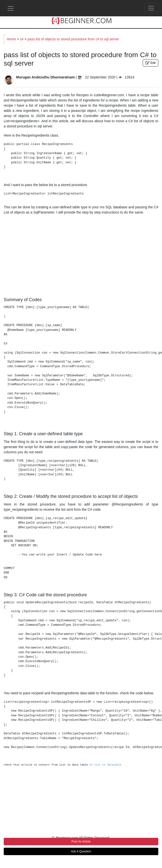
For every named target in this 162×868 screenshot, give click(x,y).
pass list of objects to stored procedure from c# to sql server (73, 39)
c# (22, 39)
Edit (150, 63)
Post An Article (81, 842)
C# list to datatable (105, 765)
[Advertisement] (81, 255)
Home (12, 39)
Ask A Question (81, 851)
